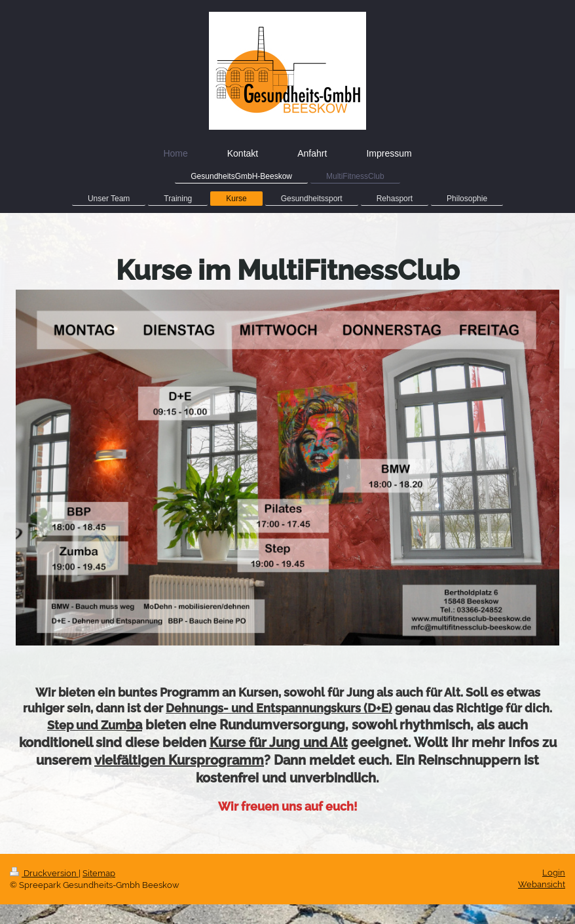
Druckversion (44, 873)
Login (554, 873)
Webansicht (542, 884)
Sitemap (99, 873)
